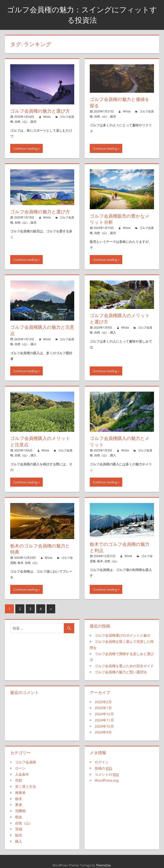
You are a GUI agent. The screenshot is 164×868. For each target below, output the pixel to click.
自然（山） (22, 121)
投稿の (103, 768)
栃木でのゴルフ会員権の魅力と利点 (120, 547)
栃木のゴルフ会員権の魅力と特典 (40, 549)
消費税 (20, 811)
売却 (19, 780)
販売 (34, 121)
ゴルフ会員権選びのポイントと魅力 (122, 635)
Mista (47, 117)
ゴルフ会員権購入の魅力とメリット (120, 441)
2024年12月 (104, 714)
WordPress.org (107, 780)
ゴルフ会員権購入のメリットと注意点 (40, 441)
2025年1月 (103, 708)
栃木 (20, 563)
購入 (34, 344)
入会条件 (22, 774)
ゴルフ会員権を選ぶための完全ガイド (124, 666)
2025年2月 (103, 702)
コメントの (107, 774)
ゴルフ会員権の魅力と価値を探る (120, 102)
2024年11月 (104, 720)
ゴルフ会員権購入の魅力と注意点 (42, 330)
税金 (19, 817)
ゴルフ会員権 (26, 762)
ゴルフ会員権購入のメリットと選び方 (120, 319)
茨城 (19, 829)
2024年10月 (104, 726)
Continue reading (25, 148)
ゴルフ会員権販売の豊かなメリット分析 (120, 219)
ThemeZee (103, 865)
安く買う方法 (26, 786)
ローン (20, 768)
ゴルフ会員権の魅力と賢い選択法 (121, 672)
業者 (19, 805)
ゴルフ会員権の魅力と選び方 (40, 111)
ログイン (102, 762)
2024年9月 (103, 732)
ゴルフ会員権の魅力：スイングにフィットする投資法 (82, 15)
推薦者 (20, 793)
